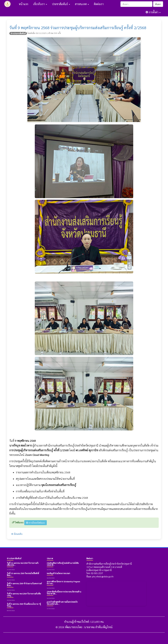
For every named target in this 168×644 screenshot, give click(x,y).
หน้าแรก (24, 4)
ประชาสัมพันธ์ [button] (61, 4)
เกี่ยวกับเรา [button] (40, 4)
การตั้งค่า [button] (153, 12)
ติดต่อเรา (99, 4)
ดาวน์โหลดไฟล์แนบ (36, 523)
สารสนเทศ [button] (82, 4)
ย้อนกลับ (17, 534)
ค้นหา (158, 4)
